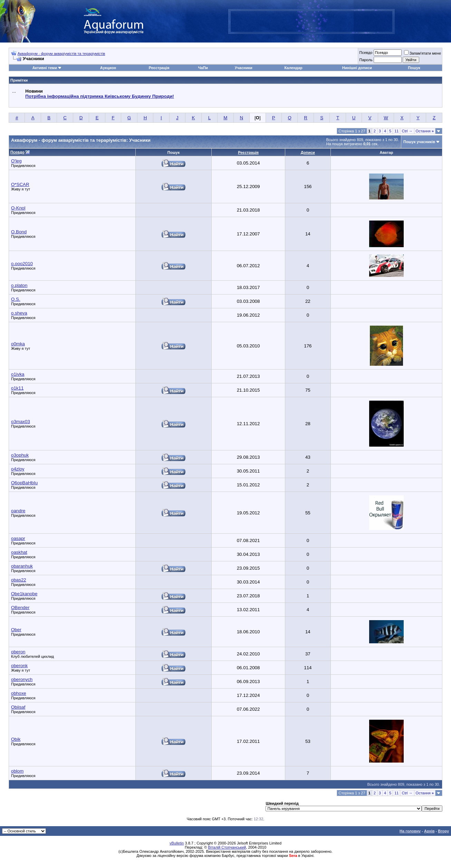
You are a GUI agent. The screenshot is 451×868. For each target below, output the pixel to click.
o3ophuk (20, 455)
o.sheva (19, 313)
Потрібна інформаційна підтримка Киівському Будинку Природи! (99, 96)
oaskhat (19, 552)
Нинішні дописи (357, 68)
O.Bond (19, 232)
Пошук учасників (419, 142)
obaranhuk (22, 566)
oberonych (22, 679)
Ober (16, 630)
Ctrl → (407, 131)
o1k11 (17, 388)
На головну (410, 831)
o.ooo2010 (22, 264)
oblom (17, 771)
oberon (18, 652)
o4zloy (18, 469)
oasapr (18, 538)
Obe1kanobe (24, 594)
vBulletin (177, 843)
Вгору (443, 831)
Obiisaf (18, 707)
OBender (20, 608)
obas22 (19, 580)
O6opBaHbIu (24, 483)
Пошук (414, 68)
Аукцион (108, 68)
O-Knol (18, 208)
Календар (293, 68)
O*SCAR (20, 184)
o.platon (19, 285)
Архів (429, 831)
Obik (16, 739)
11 (396, 131)
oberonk (19, 666)
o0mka (18, 344)
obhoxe (19, 693)
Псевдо (366, 53)
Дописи (308, 152)
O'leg (16, 161)
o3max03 (21, 422)
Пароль (366, 60)
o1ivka (18, 374)
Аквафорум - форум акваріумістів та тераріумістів (61, 54)
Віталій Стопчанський (227, 847)
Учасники (244, 68)
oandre (18, 511)
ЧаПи (203, 68)
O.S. (16, 299)
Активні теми (45, 68)
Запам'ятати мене (423, 53)
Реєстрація (159, 68)
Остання (425, 131)
